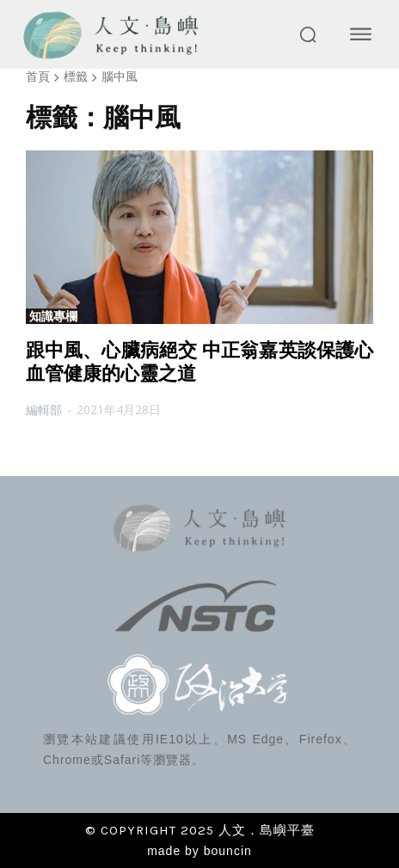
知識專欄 (53, 316)
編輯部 (44, 410)
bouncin (228, 851)
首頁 (38, 76)
